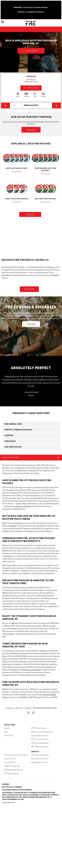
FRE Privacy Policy (39, 728)
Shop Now (31, 51)
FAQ (6, 732)
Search (44, 95)
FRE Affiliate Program (40, 747)
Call (35, 95)
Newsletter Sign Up (12, 766)
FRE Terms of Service (40, 739)
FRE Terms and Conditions (42, 732)
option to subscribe (22, 506)
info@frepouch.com (39, 762)
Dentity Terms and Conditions (17, 755)
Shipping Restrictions (40, 735)
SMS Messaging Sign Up (14, 770)
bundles (13, 526)
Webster (28, 708)
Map (18, 95)
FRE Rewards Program (40, 743)
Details (26, 95)
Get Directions (31, 88)
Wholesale (9, 735)
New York (19, 708)
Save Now (31, 130)
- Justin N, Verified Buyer (31, 394)
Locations (9, 708)
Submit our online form (31, 670)
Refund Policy (10, 759)
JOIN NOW (31, 324)
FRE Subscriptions (12, 773)
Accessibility (10, 762)
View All (30, 215)
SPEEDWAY (31, 77)
